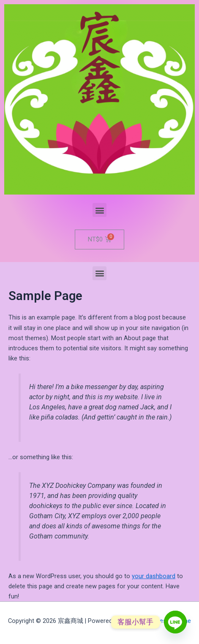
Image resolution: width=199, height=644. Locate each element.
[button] (99, 210)
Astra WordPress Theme (157, 621)
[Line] (175, 622)
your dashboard (154, 576)
